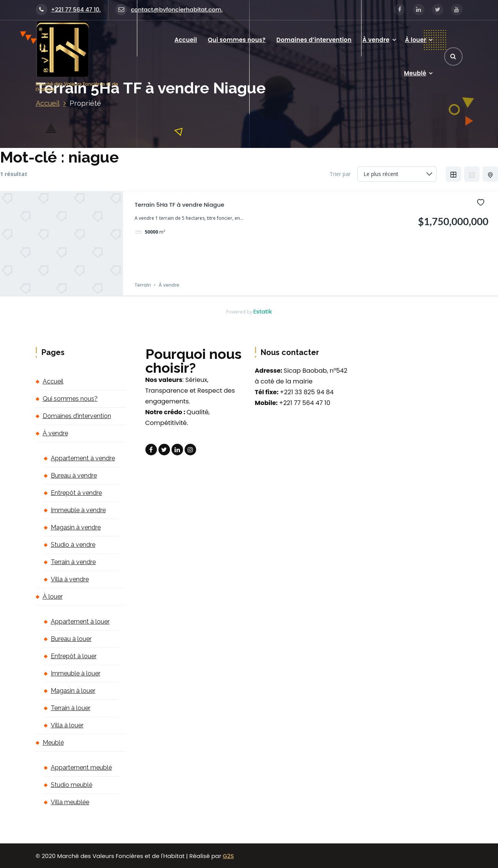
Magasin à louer (73, 691)
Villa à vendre (70, 579)
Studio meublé (72, 785)
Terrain (143, 285)
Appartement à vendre (83, 458)
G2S (228, 856)
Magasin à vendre (76, 527)
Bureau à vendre (74, 475)
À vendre (376, 40)
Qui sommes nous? (237, 40)
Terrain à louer (71, 708)
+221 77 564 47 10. (68, 9)
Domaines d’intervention (314, 40)
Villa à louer (67, 725)
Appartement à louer (80, 622)
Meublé (415, 73)
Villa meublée (70, 802)
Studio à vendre (73, 545)
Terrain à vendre (73, 562)
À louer (416, 40)
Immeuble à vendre (78, 510)
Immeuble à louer (76, 673)
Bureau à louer (71, 639)
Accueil (186, 40)
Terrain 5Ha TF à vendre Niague (179, 205)
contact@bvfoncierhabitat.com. (169, 9)
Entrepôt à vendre (76, 493)
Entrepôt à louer (74, 656)
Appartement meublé (81, 768)
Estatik (263, 311)
